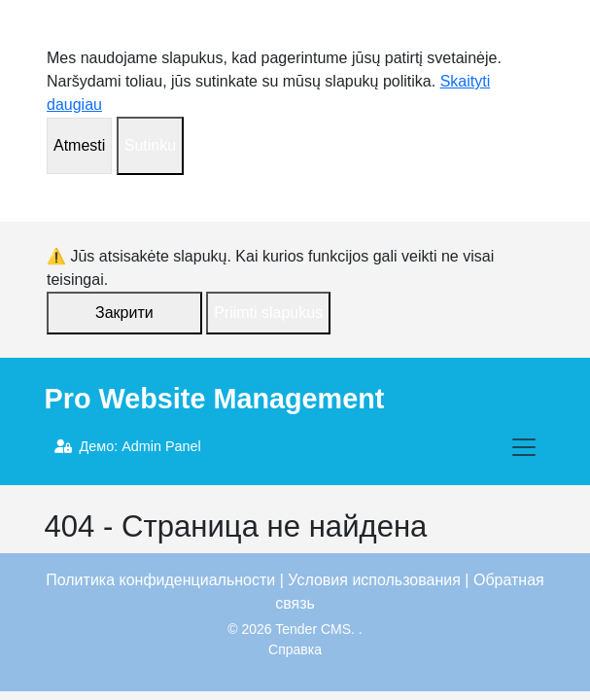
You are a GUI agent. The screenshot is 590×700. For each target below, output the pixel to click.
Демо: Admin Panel (128, 446)
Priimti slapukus (268, 313)
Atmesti (79, 145)
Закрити (124, 313)
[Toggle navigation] (524, 447)
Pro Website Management (215, 399)
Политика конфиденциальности (160, 580)
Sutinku (150, 145)
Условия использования (374, 580)
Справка (295, 649)
